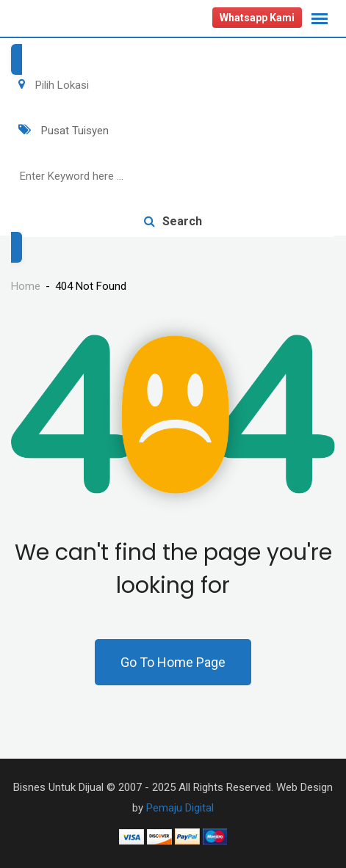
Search (173, 221)
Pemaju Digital (180, 808)
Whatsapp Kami (257, 18)
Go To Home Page (173, 662)
